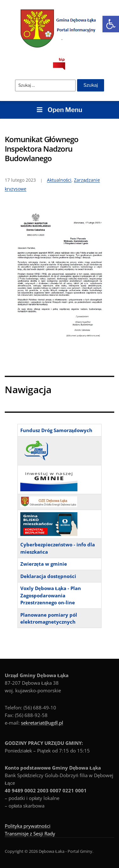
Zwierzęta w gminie (44, 564)
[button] (111, 24)
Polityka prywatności (28, 826)
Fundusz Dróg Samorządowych (56, 430)
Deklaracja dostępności (48, 576)
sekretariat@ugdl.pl (42, 723)
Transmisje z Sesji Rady (30, 833)
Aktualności (59, 180)
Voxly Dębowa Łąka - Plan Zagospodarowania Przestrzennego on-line (51, 595)
